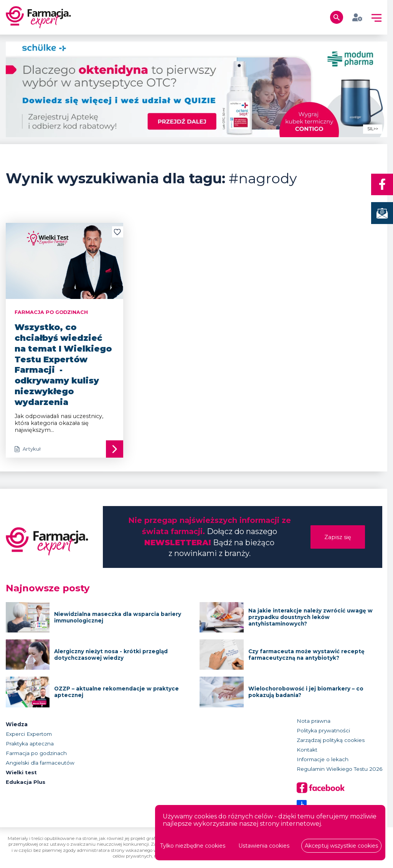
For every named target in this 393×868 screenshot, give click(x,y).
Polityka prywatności (323, 730)
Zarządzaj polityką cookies (331, 740)
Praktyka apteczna (30, 744)
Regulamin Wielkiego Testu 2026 (339, 769)
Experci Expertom (29, 734)
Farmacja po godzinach (36, 753)
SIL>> (373, 129)
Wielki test (22, 772)
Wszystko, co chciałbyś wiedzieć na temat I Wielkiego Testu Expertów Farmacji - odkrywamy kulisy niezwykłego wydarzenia (63, 364)
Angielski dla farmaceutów (40, 763)
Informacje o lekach (323, 759)
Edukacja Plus (26, 782)
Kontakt (307, 750)
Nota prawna (314, 721)
